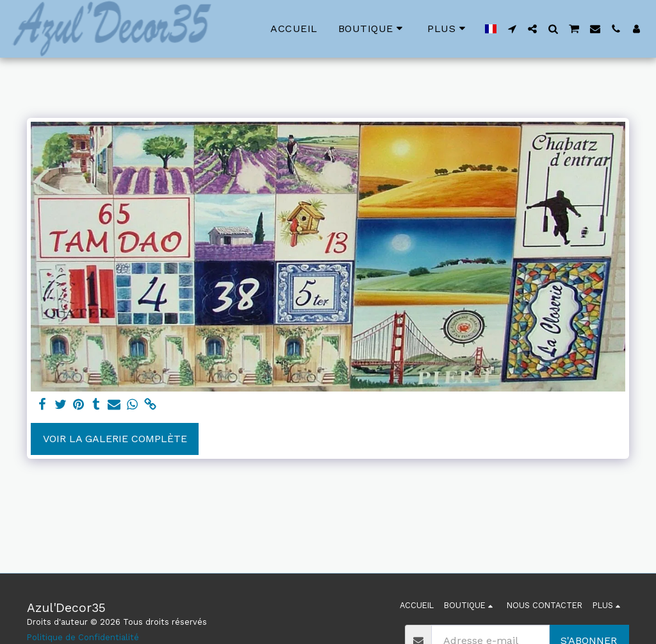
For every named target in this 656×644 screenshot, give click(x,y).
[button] (512, 29)
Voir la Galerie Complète (115, 439)
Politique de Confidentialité (83, 637)
